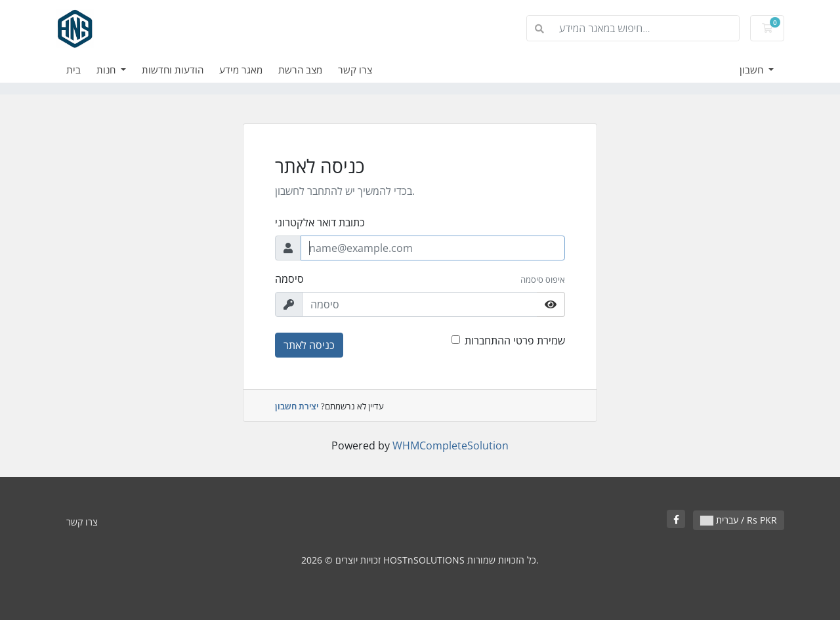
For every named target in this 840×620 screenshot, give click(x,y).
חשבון (753, 70)
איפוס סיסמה (543, 279)
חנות (107, 70)
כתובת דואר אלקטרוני (320, 222)
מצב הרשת (300, 70)
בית (73, 70)
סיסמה (289, 279)
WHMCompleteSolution (451, 445)
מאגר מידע (241, 70)
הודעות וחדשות (173, 70)
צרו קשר (355, 70)
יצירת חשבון (297, 406)
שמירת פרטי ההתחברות (515, 341)
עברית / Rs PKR (739, 520)
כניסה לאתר (309, 345)
